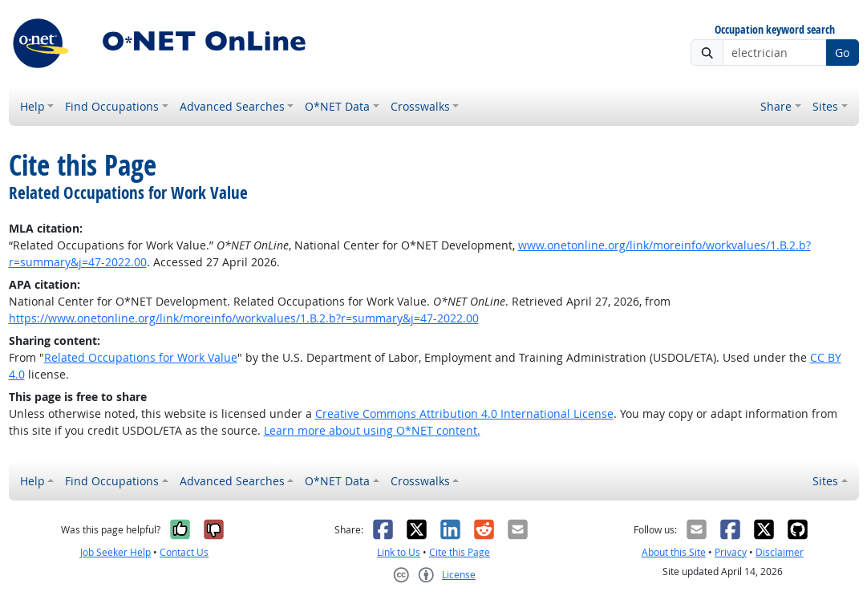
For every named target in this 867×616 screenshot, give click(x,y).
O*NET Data (337, 106)
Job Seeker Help (115, 552)
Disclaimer (780, 552)
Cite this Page (460, 552)
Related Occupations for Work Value (141, 357)
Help (32, 106)
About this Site (674, 552)
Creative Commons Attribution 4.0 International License (464, 413)
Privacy (731, 552)
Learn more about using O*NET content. (372, 430)
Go (842, 53)
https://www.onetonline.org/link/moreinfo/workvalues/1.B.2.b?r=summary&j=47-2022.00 (244, 318)
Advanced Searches (232, 106)
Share (776, 106)
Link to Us (399, 552)
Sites (825, 106)
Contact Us (184, 552)
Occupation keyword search (775, 30)
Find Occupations (112, 106)
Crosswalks (420, 106)
